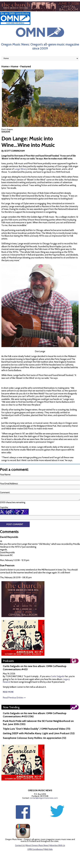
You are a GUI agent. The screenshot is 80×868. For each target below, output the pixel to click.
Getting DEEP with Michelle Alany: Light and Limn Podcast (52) (39, 733)
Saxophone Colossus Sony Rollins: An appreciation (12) (34, 738)
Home (5, 66)
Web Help (48, 849)
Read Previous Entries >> (14, 698)
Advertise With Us (57, 845)
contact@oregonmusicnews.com (44, 798)
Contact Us (20, 845)
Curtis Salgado (58, 676)
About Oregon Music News (37, 845)
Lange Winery (21, 169)
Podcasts (8, 661)
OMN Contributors (35, 849)
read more (8, 692)
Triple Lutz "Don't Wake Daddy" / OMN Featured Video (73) (37, 729)
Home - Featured (21, 66)
